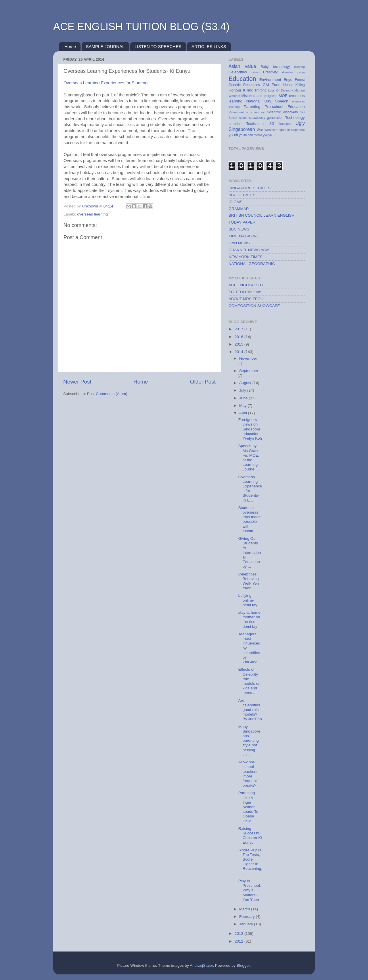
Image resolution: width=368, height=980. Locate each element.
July (243, 390)
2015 (239, 344)
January (247, 924)
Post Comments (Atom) (107, 394)
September (249, 371)
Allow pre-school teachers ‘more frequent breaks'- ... (250, 774)
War (260, 130)
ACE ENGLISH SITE (247, 285)
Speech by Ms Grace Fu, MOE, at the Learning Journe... (249, 457)
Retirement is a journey (247, 112)
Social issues (238, 118)
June (244, 398)
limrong (261, 90)
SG (302, 112)
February (248, 917)
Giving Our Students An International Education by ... (250, 552)
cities (255, 72)
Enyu (288, 80)
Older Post (203, 382)
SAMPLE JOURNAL (105, 46)
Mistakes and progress (259, 96)
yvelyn (268, 135)
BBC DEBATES (242, 195)
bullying (299, 67)
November (248, 358)
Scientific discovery (282, 112)
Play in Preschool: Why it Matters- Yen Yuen (250, 890)
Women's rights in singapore (285, 130)
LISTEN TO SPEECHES (158, 46)
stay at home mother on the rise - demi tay (249, 619)
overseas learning (92, 214)
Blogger (243, 965)
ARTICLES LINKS (209, 46)
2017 (239, 329)
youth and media (251, 135)
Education (242, 79)
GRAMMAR (239, 209)
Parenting (252, 107)
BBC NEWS (239, 229)
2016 (239, 337)
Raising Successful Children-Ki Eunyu (250, 836)
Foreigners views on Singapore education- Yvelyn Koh (250, 429)
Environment (270, 80)
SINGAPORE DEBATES (250, 188)
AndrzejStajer (201, 965)
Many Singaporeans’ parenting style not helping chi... (249, 741)
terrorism (235, 124)
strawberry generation (266, 118)
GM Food (271, 85)
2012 (239, 941)
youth (233, 135)
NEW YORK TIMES (246, 257)
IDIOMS (235, 202)
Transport (285, 124)
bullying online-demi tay (248, 600)
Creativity (270, 72)
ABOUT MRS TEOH (246, 299)
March (245, 909)
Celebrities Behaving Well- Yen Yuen (249, 581)
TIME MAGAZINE (244, 236)
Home (70, 46)
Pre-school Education (285, 107)
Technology (295, 118)
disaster (288, 72)
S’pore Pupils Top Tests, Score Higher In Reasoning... (250, 862)
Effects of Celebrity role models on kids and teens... (249, 681)
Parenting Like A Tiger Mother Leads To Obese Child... (248, 807)
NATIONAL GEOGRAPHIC (252, 264)
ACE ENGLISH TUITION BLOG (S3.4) (141, 27)
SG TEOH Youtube (245, 292)
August (246, 383)
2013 (239, 934)
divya (301, 72)
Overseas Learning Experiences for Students (106, 83)
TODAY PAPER (242, 222)
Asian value (242, 66)
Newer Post (77, 382)
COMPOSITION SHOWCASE (254, 306)
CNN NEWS (239, 243)
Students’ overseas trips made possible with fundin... (250, 519)
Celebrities (238, 72)
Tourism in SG (260, 124)
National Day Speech (267, 101)
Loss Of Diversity (281, 90)
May (243, 406)
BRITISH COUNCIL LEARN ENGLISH (261, 215)
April (244, 413)
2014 (239, 352)
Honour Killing (241, 90)
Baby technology (275, 67)
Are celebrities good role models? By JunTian (250, 710)
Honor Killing (294, 85)
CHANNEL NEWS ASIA (249, 250)
